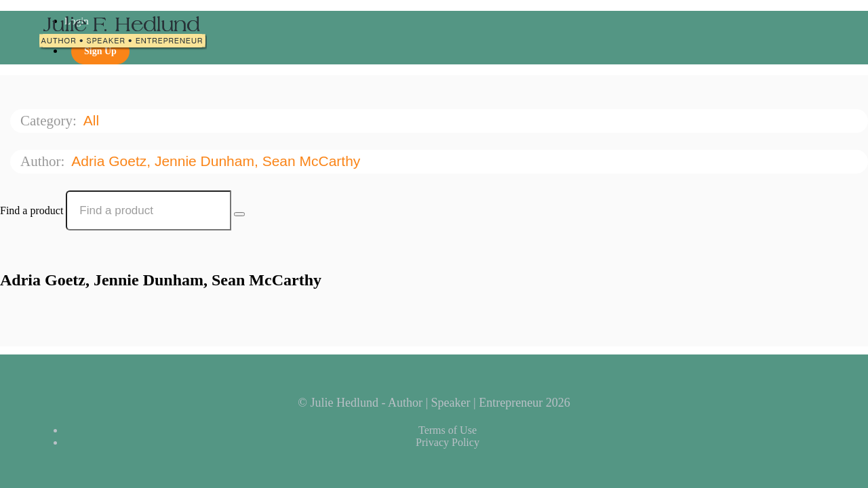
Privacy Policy (448, 442)
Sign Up (100, 51)
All (93, 120)
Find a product (32, 210)
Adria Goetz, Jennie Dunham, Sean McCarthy (218, 161)
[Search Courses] (239, 214)
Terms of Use (448, 430)
